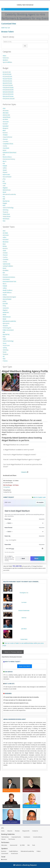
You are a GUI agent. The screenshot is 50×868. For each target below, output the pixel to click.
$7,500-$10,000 (7, 74)
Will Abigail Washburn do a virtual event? (16, 445)
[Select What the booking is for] (25, 523)
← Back (23, 558)
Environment (6, 279)
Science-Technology (8, 208)
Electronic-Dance (7, 157)
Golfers (5, 168)
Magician (5, 188)
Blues (4, 130)
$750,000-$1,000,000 (9, 99)
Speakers (5, 60)
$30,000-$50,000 (7, 81)
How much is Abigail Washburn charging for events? (20, 455)
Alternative (6, 113)
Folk (4, 163)
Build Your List (6, 28)
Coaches (5, 257)
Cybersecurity (6, 264)
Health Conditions (8, 290)
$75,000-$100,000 (8, 85)
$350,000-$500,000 (8, 94)
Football (5, 166)
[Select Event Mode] (25, 532)
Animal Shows (6, 117)
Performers (6, 58)
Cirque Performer (7, 137)
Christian (5, 135)
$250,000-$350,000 (8, 92)
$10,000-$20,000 (7, 76)
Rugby (4, 339)
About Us (10, 831)
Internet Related (7, 177)
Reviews (17, 831)
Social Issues (6, 345)
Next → (37, 558)
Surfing (5, 348)
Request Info (26, 831)
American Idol (6, 115)
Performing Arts (7, 328)
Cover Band (6, 148)
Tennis (5, 352)
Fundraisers (27, 837)
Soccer (5, 343)
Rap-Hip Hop (6, 201)
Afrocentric (6, 111)
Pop (4, 197)
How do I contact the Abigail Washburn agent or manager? (22, 459)
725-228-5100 (17, 566)
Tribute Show (6, 214)
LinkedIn (4, 859)
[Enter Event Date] (25, 549)
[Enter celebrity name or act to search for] (25, 42)
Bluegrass (5, 128)
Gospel (5, 170)
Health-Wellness (7, 292)
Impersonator (6, 175)
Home (3, 831)
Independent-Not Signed (9, 297)
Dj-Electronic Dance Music (9, 152)
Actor (4, 108)
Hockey (5, 295)
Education (5, 275)
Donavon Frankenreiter (24, 611)
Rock (4, 205)
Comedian (5, 141)
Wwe (4, 221)
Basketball (6, 126)
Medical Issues (7, 190)
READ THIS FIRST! (25, 666)
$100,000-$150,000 (8, 88)
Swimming (5, 210)
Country (5, 146)
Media (4, 315)
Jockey (4, 301)
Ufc (4, 356)
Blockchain (6, 242)
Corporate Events (16, 837)
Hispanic (5, 172)
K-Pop (4, 183)
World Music (6, 219)
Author (5, 237)
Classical (5, 139)
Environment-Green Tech (9, 281)
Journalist (5, 304)
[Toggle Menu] (25, 9)
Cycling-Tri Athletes (8, 266)
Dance (4, 150)
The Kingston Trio (24, 593)
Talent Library (5, 837)
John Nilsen (24, 629)
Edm (4, 155)
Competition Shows (8, 144)
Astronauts (6, 122)
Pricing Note (7, 487)
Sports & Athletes (7, 62)
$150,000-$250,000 (8, 90)
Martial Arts (6, 312)
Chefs (4, 251)
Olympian (5, 326)
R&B (4, 199)
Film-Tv (5, 161)
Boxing (5, 246)
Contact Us (35, 831)
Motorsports (6, 323)
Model (4, 192)
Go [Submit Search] (25, 46)
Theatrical (5, 212)
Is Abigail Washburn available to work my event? (19, 450)
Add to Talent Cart (39, 497)
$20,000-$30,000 (7, 79)
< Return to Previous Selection (13, 652)
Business (5, 133)
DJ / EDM (22, 845)
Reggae (5, 203)
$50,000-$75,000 (7, 83)
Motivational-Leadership (9, 194)
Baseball (5, 124)
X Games (5, 361)
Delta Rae (24, 618)
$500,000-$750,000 (8, 96)
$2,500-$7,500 (7, 72)
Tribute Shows (7, 216)
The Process (12, 839)
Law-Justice (6, 308)
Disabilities (6, 270)
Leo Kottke (24, 602)
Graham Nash (24, 639)
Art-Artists (5, 119)
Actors (4, 56)
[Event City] (25, 540)
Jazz (4, 181)
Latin (4, 186)
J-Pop (4, 179)
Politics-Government (8, 330)
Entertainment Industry (9, 159)
